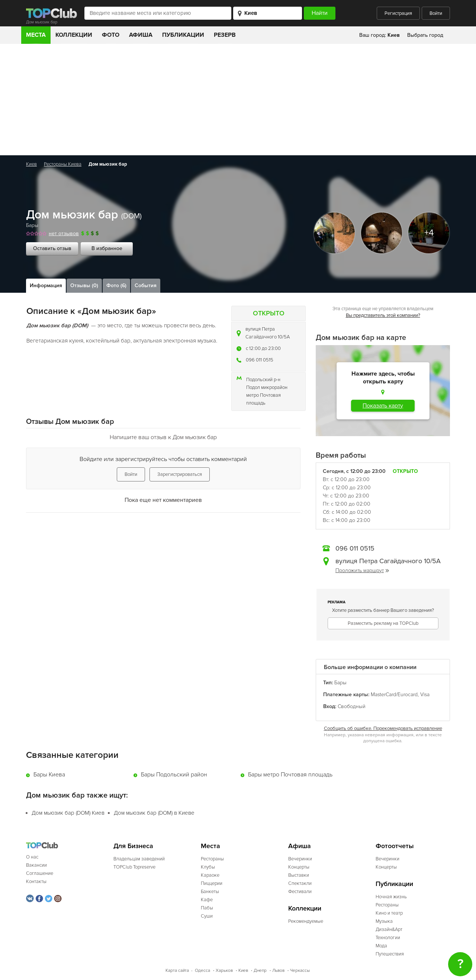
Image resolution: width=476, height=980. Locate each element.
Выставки (299, 875)
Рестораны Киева (63, 164)
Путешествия (390, 954)
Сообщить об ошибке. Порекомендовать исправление (383, 728)
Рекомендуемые (306, 921)
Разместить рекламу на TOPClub (383, 623)
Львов (278, 971)
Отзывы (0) (84, 285)
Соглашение (40, 873)
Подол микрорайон (267, 387)
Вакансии (36, 865)
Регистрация (398, 13)
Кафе (207, 900)
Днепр (260, 971)
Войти (436, 13)
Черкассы (300, 971)
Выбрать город (425, 35)
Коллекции (74, 35)
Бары (32, 225)
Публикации (183, 35)
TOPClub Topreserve (134, 867)
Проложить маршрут (362, 570)
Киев (31, 164)
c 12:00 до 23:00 (263, 348)
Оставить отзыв (52, 248)
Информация (46, 285)
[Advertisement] (238, 100)
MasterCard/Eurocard (394, 695)
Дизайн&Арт (389, 929)
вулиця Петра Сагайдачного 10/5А (268, 333)
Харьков (224, 971)
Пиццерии (212, 883)
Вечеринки (300, 859)
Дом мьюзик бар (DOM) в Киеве (154, 813)
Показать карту (383, 406)
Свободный (352, 706)
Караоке (210, 875)
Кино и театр (389, 913)
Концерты (299, 867)
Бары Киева (49, 775)
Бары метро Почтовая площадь (290, 775)
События (146, 285)
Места (36, 35)
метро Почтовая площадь (263, 399)
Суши (207, 916)
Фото (111, 35)
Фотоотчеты (395, 846)
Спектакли (300, 883)
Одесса (202, 971)
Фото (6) (116, 285)
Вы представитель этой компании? (383, 315)
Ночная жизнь (391, 897)
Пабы (207, 908)
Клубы (208, 867)
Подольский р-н (263, 380)
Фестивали (300, 892)
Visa (425, 695)
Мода (381, 946)
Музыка (384, 921)
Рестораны (212, 859)
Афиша (141, 35)
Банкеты (210, 892)
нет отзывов (64, 233)
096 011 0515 (260, 360)
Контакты (36, 882)
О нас (32, 857)
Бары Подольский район (174, 775)
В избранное (107, 248)
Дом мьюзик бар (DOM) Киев (68, 813)
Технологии (388, 938)
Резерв (225, 35)
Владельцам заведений (139, 859)
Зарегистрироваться (180, 474)
